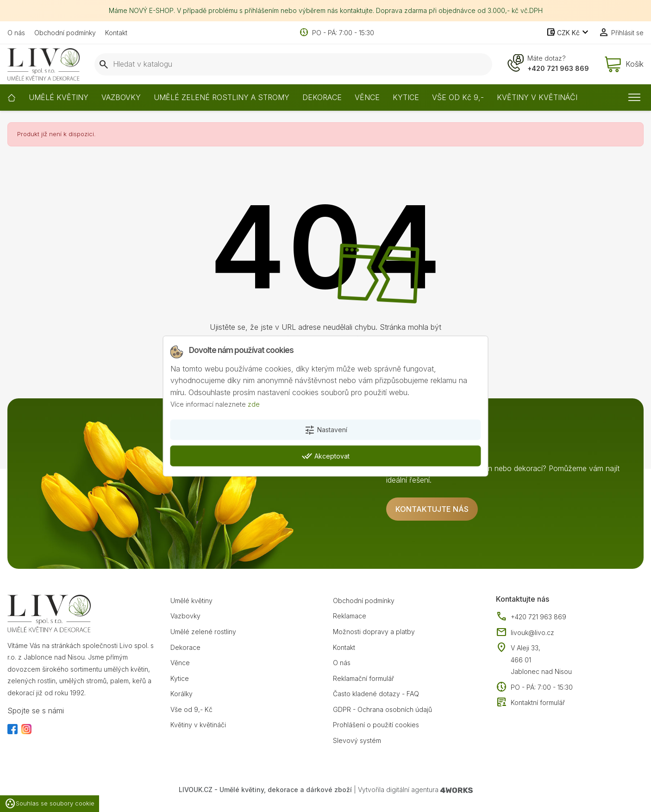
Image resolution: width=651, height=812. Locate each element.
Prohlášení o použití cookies (376, 725)
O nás (16, 33)
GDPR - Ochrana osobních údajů (382, 709)
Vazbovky (185, 616)
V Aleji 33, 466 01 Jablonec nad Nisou (541, 660)
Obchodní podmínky (65, 33)
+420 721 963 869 (558, 68)
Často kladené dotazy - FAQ (376, 694)
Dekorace (185, 647)
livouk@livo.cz (525, 633)
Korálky (182, 694)
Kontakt (116, 33)
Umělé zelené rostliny (203, 632)
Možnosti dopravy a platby (374, 632)
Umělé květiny (191, 601)
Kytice (180, 678)
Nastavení (326, 430)
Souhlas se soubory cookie (50, 804)
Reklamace (350, 616)
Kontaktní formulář (530, 703)
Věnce (180, 663)
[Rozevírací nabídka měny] (568, 33)
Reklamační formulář (363, 678)
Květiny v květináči (198, 725)
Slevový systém (357, 740)
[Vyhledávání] (293, 64)
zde (254, 404)
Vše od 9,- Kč (191, 709)
